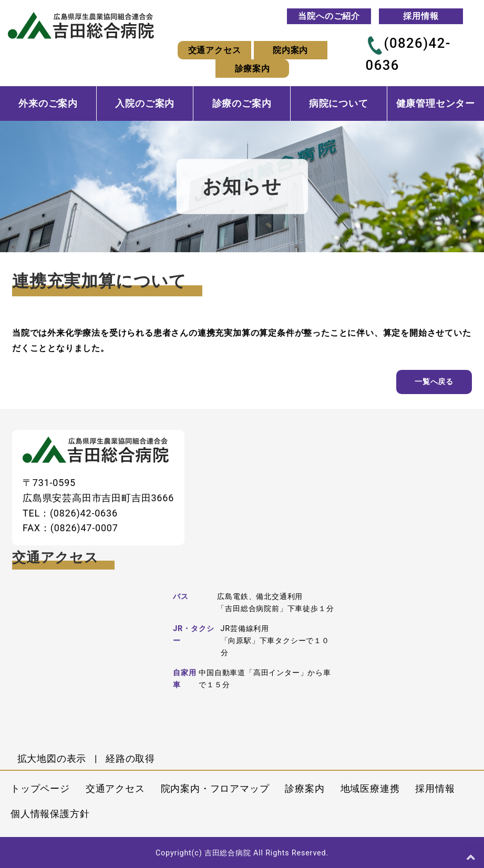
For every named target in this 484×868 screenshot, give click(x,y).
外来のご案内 (48, 104)
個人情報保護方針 (50, 814)
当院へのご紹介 (329, 16)
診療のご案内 (242, 104)
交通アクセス (215, 50)
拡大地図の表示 (52, 758)
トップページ (40, 788)
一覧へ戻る (434, 381)
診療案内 (253, 69)
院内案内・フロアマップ (215, 788)
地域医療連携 (370, 788)
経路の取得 (130, 758)
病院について (339, 104)
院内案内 (290, 50)
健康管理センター (436, 104)
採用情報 (421, 16)
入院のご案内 (145, 104)
